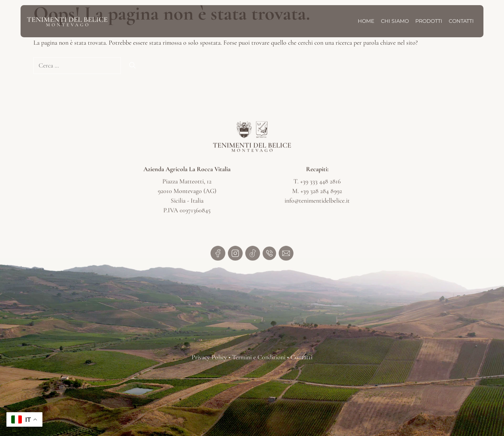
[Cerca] (132, 66)
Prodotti (429, 21)
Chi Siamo (395, 21)
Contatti (461, 21)
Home (366, 21)
